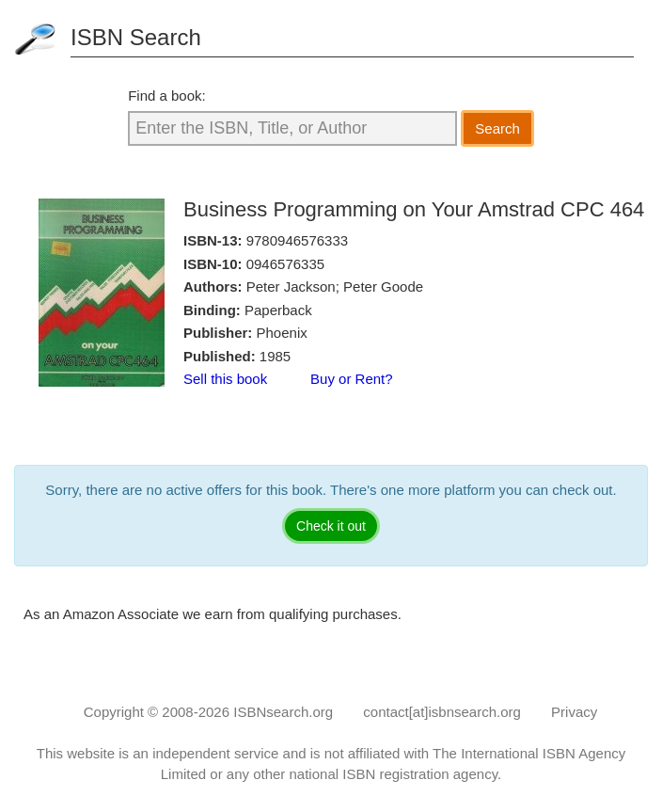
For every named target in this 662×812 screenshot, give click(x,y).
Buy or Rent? (352, 379)
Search (497, 128)
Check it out (331, 526)
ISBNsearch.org (283, 712)
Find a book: (167, 96)
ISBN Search (136, 37)
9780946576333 (297, 240)
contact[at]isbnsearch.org (442, 712)
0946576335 (285, 264)
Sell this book (225, 379)
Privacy (574, 712)
